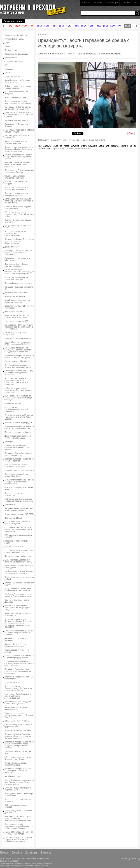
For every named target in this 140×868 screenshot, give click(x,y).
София (7, 43)
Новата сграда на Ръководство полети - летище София (18, 703)
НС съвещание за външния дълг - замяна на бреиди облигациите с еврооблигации (19, 327)
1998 (98, 26)
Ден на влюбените (12, 247)
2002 (128, 26)
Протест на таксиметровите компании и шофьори (16, 194)
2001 (120, 26)
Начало (86, 3)
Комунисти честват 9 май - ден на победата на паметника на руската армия (19, 482)
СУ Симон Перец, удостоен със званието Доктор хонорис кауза (18, 595)
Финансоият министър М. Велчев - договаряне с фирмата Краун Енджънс (19, 417)
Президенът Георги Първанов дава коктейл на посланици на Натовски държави (18, 736)
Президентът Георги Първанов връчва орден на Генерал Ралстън (18, 771)
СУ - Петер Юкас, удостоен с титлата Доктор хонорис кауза (17, 366)
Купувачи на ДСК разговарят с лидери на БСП (18, 789)
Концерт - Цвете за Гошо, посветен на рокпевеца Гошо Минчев (17, 447)
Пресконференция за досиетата (18, 283)
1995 (76, 26)
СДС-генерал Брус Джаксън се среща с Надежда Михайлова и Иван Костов (18, 529)
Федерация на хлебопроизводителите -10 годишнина (16, 409)
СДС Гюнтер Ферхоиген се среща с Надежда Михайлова (19, 551)
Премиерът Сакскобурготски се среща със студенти (18, 454)
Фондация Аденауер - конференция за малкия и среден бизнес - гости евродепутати (19, 272)
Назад (4, 26)
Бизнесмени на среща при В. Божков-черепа (17, 708)
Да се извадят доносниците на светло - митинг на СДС (18, 437)
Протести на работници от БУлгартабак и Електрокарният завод (18, 608)
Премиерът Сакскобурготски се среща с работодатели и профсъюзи (18, 253)
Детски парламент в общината (18, 556)
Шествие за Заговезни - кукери (18, 338)
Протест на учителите (14, 547)
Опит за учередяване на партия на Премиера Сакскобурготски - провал (18, 157)
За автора (112, 3)
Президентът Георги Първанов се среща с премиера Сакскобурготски (19, 241)
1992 (54, 26)
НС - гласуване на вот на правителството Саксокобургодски (15, 233)
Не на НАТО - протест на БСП (17, 721)
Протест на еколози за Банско (17, 432)
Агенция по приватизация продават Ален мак (16, 142)
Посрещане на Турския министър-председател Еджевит (19, 171)
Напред (136, 26)
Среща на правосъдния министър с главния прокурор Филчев (19, 657)
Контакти (126, 3)
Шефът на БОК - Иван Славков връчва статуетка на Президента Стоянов (19, 115)
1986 (10, 26)
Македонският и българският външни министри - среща (17, 316)
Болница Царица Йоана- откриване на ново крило (15, 645)
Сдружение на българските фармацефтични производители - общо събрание (19, 663)
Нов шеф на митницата (15, 296)
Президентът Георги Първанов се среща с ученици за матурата (19, 357)
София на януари (12, 77)
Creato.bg (135, 858)
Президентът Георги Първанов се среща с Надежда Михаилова (19, 427)
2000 (113, 26)
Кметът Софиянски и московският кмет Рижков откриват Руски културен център (19, 782)
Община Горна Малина (15, 62)
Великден (9, 442)
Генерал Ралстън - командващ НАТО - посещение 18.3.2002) (18, 343)
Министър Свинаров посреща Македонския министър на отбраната (17, 164)
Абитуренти (10, 505)
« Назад (42, 34)
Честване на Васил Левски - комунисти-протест (17, 265)
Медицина (9, 69)
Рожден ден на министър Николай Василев (15, 764)
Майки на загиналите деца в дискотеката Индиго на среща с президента (18, 390)
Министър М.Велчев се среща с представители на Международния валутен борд (18, 818)
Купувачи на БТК (12, 683)
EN (137, 3)
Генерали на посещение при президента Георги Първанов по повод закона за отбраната (18, 350)
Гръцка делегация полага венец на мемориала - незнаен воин (18, 590)
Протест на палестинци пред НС (19, 423)
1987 (17, 26)
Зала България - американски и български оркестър (18, 301)
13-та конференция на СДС (16, 321)
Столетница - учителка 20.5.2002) (19, 514)
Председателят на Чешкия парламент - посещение (16, 466)
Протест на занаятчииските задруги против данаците (16, 188)
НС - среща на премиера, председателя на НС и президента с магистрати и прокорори (16, 381)
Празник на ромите (13, 404)
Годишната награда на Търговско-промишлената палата (19, 833)
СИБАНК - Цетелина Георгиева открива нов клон (18, 87)
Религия (8, 46)
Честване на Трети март (15, 312)
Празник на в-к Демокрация (16, 54)
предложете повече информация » (72, 149)
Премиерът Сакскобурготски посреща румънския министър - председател (18, 671)
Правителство (11, 58)
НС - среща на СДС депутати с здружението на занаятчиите (18, 108)
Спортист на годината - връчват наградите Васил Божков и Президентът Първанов (18, 840)
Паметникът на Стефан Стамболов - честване (15, 177)
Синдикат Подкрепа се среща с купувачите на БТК (18, 726)
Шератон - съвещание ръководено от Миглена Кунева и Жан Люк (19, 715)
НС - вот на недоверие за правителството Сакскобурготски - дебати (19, 214)
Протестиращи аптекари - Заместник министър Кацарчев (18, 102)
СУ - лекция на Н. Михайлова (17, 361)
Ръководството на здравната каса (19, 470)
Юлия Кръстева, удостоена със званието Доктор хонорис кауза (18, 561)
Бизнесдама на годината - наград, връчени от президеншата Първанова (19, 373)
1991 (47, 26)
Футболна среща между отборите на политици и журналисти (19, 572)
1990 (39, 26)
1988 (25, 26)
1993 (61, 26)
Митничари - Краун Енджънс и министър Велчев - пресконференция (18, 696)
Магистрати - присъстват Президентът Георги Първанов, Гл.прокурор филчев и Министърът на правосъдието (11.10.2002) (18, 623)
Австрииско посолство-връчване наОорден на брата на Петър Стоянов (19, 633)
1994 (69, 26)
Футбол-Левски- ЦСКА (14, 39)
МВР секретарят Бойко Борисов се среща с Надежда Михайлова (19, 500)
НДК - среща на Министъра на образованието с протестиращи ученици (18, 398)
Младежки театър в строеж (16, 293)
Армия (7, 73)
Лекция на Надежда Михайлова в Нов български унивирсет (19, 509)
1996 (83, 26)
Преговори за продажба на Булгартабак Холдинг (16, 475)
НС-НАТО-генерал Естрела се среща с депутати (17, 523)
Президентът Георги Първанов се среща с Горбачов (19, 460)
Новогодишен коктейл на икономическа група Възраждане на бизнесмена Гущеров (19, 826)
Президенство (11, 50)
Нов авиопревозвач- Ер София (18, 730)
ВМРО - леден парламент (16, 98)
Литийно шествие (12, 776)
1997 (91, 26)
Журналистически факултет (17, 120)
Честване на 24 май (13, 518)
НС (6, 65)
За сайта (98, 3)
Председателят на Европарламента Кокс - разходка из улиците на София (19, 688)
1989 (32, 26)
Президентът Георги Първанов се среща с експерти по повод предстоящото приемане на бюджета (19, 745)
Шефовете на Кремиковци (16, 35)
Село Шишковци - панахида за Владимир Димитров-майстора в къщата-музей (19, 201)
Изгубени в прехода (32, 8)
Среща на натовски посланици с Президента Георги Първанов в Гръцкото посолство (18, 149)
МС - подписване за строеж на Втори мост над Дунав (18, 758)
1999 (105, 26)
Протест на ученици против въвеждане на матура (16, 278)
